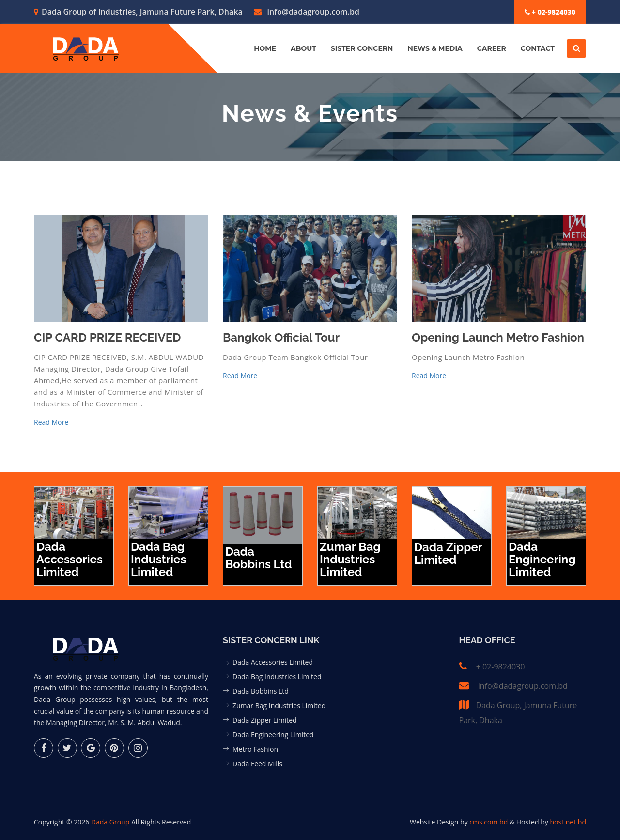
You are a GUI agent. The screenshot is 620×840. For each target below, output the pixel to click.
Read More (51, 422)
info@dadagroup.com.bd (307, 12)
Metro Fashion (255, 749)
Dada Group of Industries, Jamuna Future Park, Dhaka (138, 12)
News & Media (435, 48)
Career (492, 48)
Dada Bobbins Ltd (261, 691)
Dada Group (110, 822)
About (303, 48)
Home (265, 48)
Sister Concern (362, 48)
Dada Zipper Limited (265, 720)
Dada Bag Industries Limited (277, 677)
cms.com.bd (489, 822)
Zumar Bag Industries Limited (279, 706)
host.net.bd (568, 822)
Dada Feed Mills (257, 764)
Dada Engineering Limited (273, 735)
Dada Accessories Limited (273, 662)
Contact (538, 48)
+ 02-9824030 (550, 12)
